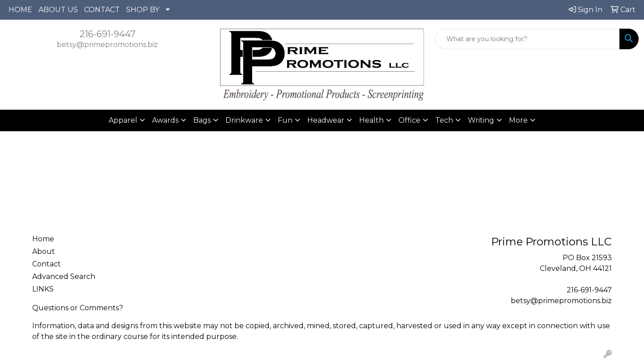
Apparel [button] (123, 120)
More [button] (518, 120)
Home (43, 239)
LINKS (43, 289)
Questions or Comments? (78, 308)
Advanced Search (64, 276)
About (44, 251)
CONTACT (102, 10)
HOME (20, 10)
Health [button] (371, 120)
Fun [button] (285, 120)
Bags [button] (202, 120)
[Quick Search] (527, 39)
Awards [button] (165, 120)
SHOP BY (143, 10)
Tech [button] (444, 120)
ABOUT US (58, 10)
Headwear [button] (326, 120)
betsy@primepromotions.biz (107, 45)
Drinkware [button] (244, 120)
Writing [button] (481, 120)
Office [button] (409, 120)
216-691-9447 (108, 34)
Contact (47, 264)
